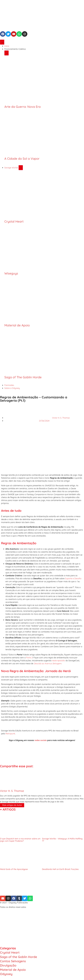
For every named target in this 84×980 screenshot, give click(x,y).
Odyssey (6, 974)
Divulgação (8, 965)
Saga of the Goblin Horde (18, 957)
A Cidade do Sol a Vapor (22, 159)
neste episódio (58, 661)
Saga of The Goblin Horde (23, 377)
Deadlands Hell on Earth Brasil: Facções (60, 869)
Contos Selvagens (13, 961)
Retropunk (10, 734)
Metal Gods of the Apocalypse (14, 869)
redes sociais (41, 740)
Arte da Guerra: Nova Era (22, 107)
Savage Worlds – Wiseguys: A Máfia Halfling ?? (62, 840)
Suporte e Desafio (73, 579)
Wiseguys (11, 273)
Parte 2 (29, 658)
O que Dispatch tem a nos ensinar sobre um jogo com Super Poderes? (20, 840)
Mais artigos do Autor (12, 805)
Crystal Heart (14, 221)
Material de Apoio (17, 325)
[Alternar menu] (2, 42)
